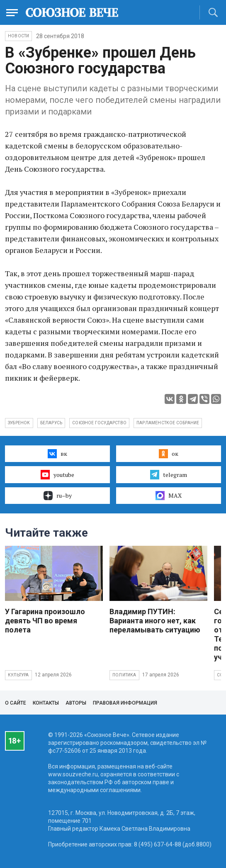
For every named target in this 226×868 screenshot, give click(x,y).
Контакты (46, 703)
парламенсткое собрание (168, 423)
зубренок (19, 423)
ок (169, 454)
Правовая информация (125, 703)
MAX (169, 496)
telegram (169, 474)
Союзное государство (99, 423)
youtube (57, 474)
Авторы (76, 703)
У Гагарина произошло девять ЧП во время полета (45, 621)
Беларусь (51, 423)
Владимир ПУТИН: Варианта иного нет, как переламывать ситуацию (155, 621)
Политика (124, 675)
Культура (18, 675)
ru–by (58, 496)
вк (57, 454)
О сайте (16, 703)
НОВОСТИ (18, 36)
